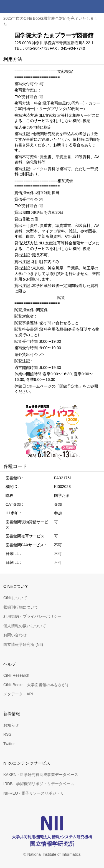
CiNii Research (16, 675)
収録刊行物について (21, 607)
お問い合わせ (15, 635)
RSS (7, 734)
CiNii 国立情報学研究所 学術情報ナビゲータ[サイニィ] (24, 7)
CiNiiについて (15, 598)
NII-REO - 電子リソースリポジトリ (34, 793)
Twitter (9, 744)
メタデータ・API (18, 694)
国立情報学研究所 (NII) (23, 644)
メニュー (97, 7)
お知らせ (11, 725)
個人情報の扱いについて (25, 626)
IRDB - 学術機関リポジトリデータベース (39, 784)
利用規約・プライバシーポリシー (32, 616)
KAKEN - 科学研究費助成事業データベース (41, 775)
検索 (84, 7)
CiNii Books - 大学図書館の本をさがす (36, 685)
